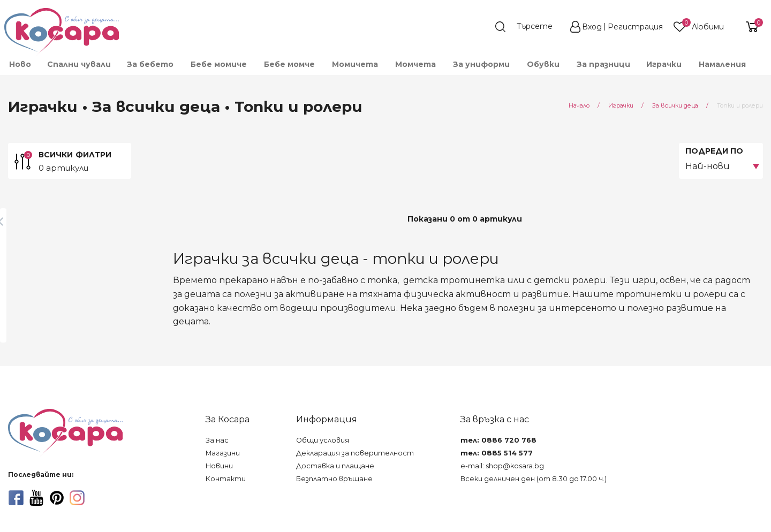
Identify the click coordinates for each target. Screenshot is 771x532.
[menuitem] (762, 69)
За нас (217, 440)
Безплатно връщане (334, 479)
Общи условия (323, 440)
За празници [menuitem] (603, 64)
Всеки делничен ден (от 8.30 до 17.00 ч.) (534, 479)
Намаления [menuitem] (722, 64)
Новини (219, 466)
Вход (592, 27)
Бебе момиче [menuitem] (219, 64)
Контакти (226, 479)
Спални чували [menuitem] (79, 64)
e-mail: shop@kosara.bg (502, 466)
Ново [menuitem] (20, 64)
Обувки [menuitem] (543, 64)
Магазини (223, 453)
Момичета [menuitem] (355, 64)
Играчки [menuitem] (664, 64)
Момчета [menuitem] (415, 64)
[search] (529, 27)
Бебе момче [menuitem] (289, 64)
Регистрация (635, 27)
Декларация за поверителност (355, 453)
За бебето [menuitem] (150, 64)
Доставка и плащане (335, 466)
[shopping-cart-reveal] (748, 27)
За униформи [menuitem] (481, 64)
